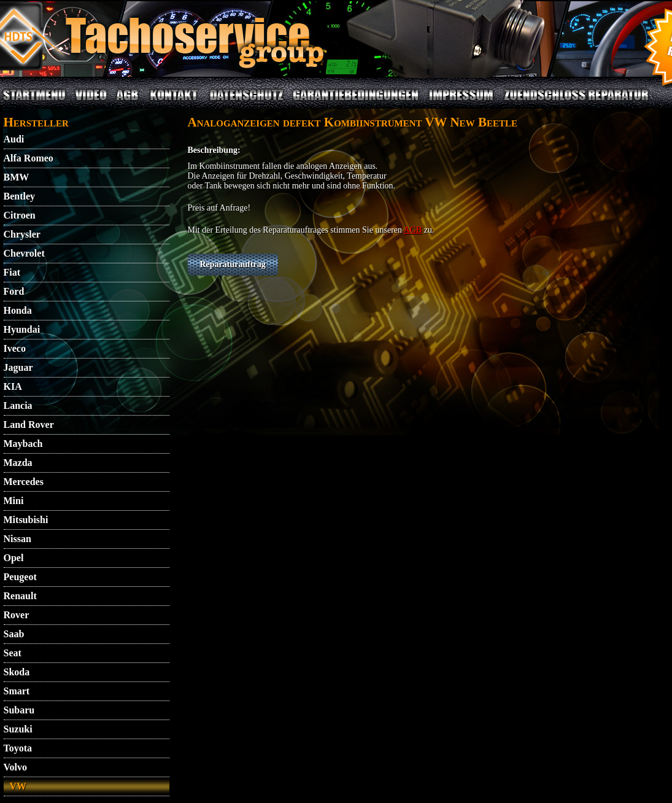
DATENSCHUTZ (247, 102)
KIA (13, 386)
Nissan (17, 539)
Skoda (17, 672)
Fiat (12, 272)
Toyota (18, 748)
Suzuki (18, 729)
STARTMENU (34, 102)
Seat (13, 653)
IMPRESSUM (461, 102)
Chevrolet (24, 253)
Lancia (18, 405)
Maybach (23, 444)
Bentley (20, 196)
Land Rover (29, 425)
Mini (14, 501)
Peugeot (20, 577)
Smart (17, 691)
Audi (14, 139)
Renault (20, 596)
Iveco (15, 348)
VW (18, 786)
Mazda (18, 463)
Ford (14, 291)
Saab (14, 634)
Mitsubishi (26, 520)
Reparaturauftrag (233, 264)
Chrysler (22, 234)
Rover (17, 615)
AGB (128, 102)
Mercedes (24, 482)
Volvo (16, 767)
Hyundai (22, 329)
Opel (14, 558)
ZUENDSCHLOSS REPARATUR (576, 102)
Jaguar (18, 367)
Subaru (19, 710)
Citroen (20, 215)
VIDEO (91, 102)
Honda (18, 310)
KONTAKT (174, 102)
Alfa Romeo (29, 158)
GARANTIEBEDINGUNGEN (355, 102)
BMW (17, 177)
